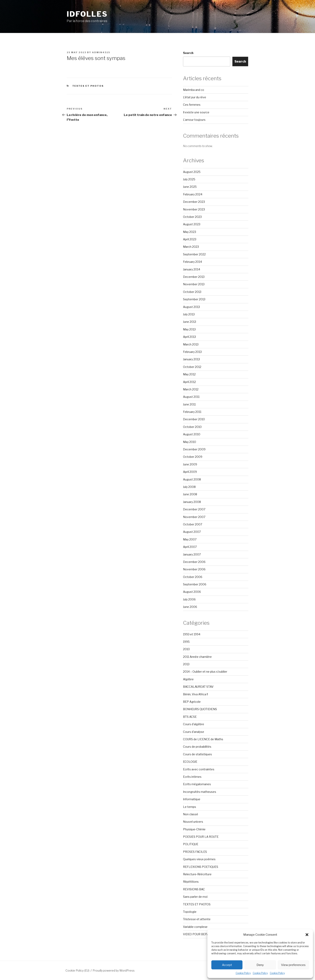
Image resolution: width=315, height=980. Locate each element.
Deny (260, 965)
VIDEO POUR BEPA (196, 934)
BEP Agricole (192, 702)
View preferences (293, 965)
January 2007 (192, 554)
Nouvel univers (193, 822)
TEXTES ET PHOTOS (88, 86)
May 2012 (189, 374)
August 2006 (192, 592)
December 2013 (194, 277)
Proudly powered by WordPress (114, 970)
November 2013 (194, 284)
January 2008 (192, 502)
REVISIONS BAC (194, 889)
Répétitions (191, 882)
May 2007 (190, 539)
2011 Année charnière (197, 657)
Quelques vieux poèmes (199, 859)
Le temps (190, 807)
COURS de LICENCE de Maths (203, 739)
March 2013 (191, 344)
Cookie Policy (243, 973)
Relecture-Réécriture (197, 874)
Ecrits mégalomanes (197, 784)
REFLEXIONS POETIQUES (201, 867)
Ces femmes (192, 105)
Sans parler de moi (195, 897)
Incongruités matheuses (200, 792)
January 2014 (192, 269)
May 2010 (190, 442)
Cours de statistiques (197, 754)
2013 (186, 664)
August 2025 (192, 172)
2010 (186, 649)
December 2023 (194, 202)
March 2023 (191, 247)
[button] (307, 935)
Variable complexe (195, 927)
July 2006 (189, 599)
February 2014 (192, 262)
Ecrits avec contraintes (199, 769)
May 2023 (190, 232)
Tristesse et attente (197, 919)
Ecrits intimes (192, 777)
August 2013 (191, 307)
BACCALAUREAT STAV (198, 687)
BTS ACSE (190, 717)
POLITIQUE (191, 844)
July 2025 (189, 179)
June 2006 (190, 607)
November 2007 (194, 517)
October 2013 (192, 292)
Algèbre (188, 679)
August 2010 (192, 434)
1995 (186, 642)
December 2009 (194, 449)
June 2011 (189, 404)
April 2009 (190, 472)
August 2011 (191, 397)
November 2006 (194, 569)
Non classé (191, 814)
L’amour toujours (194, 120)
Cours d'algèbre (194, 724)
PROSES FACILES (195, 852)
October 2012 (192, 367)
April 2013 (189, 337)
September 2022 (194, 254)
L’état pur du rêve (195, 97)
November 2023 (194, 209)
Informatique (192, 799)
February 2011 (192, 412)
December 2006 (194, 562)
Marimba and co (194, 90)
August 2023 (192, 224)
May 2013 (189, 329)
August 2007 (192, 532)
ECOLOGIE (190, 762)
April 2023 (190, 239)
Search (188, 53)
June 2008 (190, 494)
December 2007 (194, 509)
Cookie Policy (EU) (77, 970)
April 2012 (189, 382)
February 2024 (193, 194)
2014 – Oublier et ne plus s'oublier (205, 672)
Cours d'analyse (194, 732)
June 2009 (190, 464)
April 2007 (190, 547)
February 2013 (192, 352)
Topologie (190, 912)
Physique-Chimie (194, 829)
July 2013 (189, 314)
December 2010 (194, 419)
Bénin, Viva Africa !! (195, 694)
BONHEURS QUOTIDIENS (200, 709)
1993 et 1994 (192, 634)
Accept (227, 965)
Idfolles (87, 14)
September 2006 (195, 584)
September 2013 (194, 299)
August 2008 (192, 479)
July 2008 (189, 487)
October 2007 (193, 524)
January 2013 (191, 359)
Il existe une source (196, 112)
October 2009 (193, 457)
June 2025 (190, 187)
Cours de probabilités (197, 747)
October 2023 (192, 217)
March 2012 (191, 389)
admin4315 (101, 52)
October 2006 (193, 577)
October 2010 (192, 427)
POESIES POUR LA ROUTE (201, 837)
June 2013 (190, 322)
